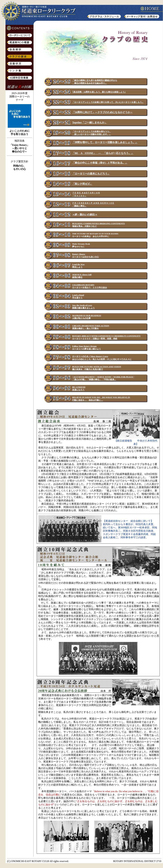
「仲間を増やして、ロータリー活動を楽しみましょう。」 (105, 142)
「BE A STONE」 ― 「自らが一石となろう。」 (103, 153)
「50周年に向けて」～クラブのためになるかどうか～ (102, 112)
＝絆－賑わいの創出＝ (85, 214)
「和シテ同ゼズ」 (82, 184)
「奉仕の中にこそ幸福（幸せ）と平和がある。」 (100, 163)
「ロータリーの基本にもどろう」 (91, 174)
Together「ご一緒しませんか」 (90, 122)
